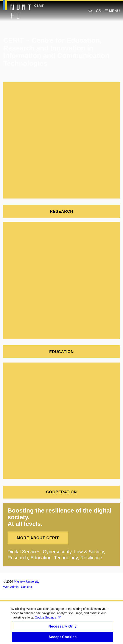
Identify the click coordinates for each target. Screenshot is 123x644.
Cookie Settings (48, 620)
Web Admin (11, 587)
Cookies (26, 587)
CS (99, 11)
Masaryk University (26, 581)
